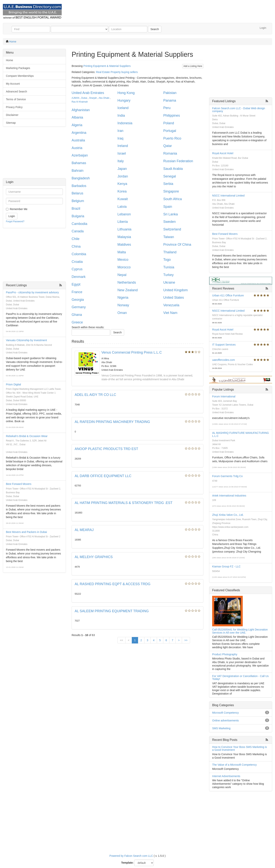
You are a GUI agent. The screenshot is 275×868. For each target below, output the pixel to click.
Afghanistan (81, 110)
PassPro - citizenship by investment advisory (32, 292)
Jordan (123, 176)
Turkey (168, 275)
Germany (79, 307)
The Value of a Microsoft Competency (234, 765)
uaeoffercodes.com (224, 360)
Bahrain (78, 171)
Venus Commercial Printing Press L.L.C (132, 352)
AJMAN (75, 98)
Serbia (168, 184)
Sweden (169, 222)
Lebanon (124, 214)
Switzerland (172, 229)
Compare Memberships (20, 76)
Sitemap (11, 123)
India (121, 116)
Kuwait (123, 199)
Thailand (170, 252)
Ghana (77, 315)
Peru (167, 108)
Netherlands (127, 282)
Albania (77, 117)
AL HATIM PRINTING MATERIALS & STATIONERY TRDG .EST (124, 503)
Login (263, 28)
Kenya (122, 184)
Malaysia (124, 237)
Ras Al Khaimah (80, 102)
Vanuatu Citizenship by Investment (26, 340)
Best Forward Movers (19, 484)
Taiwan (169, 237)
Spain (168, 207)
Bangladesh (81, 178)
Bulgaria (78, 216)
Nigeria (123, 298)
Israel (122, 153)
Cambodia (79, 224)
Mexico (123, 260)
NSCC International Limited (228, 196)
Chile (76, 239)
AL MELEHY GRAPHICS (94, 557)
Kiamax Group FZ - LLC (226, 566)
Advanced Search (17, 91)
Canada (78, 231)
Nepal (122, 275)
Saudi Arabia (173, 169)
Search (155, 29)
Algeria (77, 125)
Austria (77, 148)
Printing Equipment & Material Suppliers (107, 66)
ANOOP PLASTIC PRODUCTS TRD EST (106, 449)
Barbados (79, 186)
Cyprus (77, 269)
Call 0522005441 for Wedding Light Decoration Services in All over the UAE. (240, 631)
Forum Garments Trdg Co (227, 476)
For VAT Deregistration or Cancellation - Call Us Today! (240, 677)
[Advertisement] (34, 154)
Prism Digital (13, 384)
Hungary (124, 100)
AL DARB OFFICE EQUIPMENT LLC (103, 476)
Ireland (123, 146)
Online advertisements (225, 720)
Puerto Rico (172, 138)
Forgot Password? (15, 221)
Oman (122, 313)
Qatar (168, 146)
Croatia (77, 262)
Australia (78, 140)
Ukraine (169, 282)
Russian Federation (178, 161)
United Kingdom (176, 290)
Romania (170, 153)
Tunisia (169, 267)
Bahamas (79, 163)
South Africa (173, 199)
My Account (13, 84)
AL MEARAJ (84, 530)
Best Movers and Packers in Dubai (26, 532)
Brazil (76, 209)
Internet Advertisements (226, 776)
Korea (122, 191)
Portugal (170, 131)
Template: (127, 863)
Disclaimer (12, 115)
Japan (122, 169)
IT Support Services (224, 345)
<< (121, 640)
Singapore (171, 191)
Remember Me (19, 209)
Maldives (124, 245)
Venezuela (171, 305)
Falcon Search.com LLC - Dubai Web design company (239, 110)
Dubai (84, 98)
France (77, 292)
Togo (167, 260)
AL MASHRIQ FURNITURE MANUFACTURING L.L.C (241, 434)
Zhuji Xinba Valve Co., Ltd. (228, 515)
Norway (123, 305)
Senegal (170, 176)
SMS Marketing (221, 728)
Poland (169, 123)
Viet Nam (170, 313)
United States (174, 298)
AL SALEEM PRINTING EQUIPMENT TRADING (112, 611)
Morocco (124, 267)
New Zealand (128, 290)
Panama (170, 100)
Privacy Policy (14, 107)
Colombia (79, 254)
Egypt (76, 284)
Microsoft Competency (225, 713)
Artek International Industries (229, 496)
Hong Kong (126, 93)
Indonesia (125, 123)
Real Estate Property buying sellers (117, 72)
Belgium (78, 201)
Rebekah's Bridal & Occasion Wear (27, 436)
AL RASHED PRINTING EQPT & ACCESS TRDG (113, 584)
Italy (121, 161)
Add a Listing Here (193, 66)
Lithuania (124, 229)
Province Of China (177, 245)
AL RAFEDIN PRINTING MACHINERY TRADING (112, 422)
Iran (120, 131)
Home (13, 42)
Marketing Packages (18, 68)
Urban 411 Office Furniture (228, 295)
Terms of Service (16, 99)
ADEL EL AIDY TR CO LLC (95, 395)
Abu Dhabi (104, 98)
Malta (122, 252)
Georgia (78, 300)
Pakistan (170, 93)
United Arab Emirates (88, 93)
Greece (77, 322)
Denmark (79, 277)
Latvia (122, 207)
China (76, 246)
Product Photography (225, 654)
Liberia (123, 222)
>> (186, 640)
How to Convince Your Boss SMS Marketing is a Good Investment (239, 748)
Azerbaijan (80, 155)
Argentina (79, 133)
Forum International (224, 396)
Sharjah (93, 98)
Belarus (77, 193)
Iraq (120, 138)
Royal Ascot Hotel (223, 153)
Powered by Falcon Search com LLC (131, 856)
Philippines (172, 116)
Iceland (123, 108)
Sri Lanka (171, 214)
